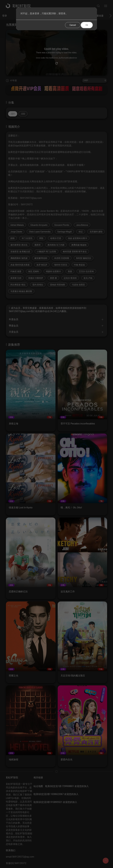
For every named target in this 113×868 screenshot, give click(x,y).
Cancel (73, 25)
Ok (87, 25)
